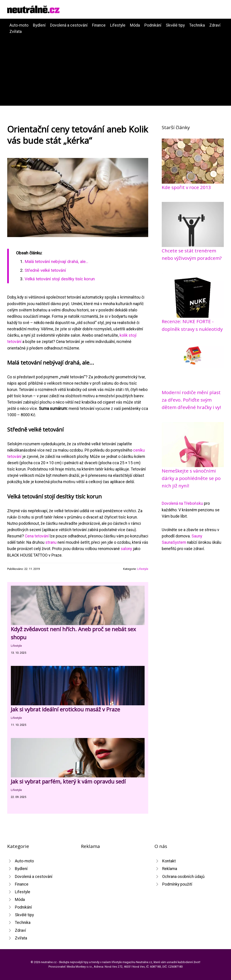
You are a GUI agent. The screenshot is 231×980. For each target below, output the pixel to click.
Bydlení (39, 25)
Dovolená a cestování (69, 25)
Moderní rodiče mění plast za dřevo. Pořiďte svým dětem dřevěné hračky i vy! (191, 400)
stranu (51, 542)
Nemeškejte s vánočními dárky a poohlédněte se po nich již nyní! (191, 478)
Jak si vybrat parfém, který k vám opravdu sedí (68, 781)
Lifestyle (118, 25)
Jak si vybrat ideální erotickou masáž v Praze (65, 709)
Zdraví (215, 25)
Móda (135, 25)
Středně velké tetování (45, 270)
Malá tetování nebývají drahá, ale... (56, 262)
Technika (197, 25)
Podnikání (153, 25)
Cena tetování (37, 536)
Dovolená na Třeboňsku (182, 503)
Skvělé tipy (175, 25)
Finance (99, 25)
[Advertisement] (115, 69)
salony (126, 549)
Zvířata (16, 32)
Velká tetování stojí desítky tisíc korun (60, 279)
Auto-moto (19, 25)
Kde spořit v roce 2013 (186, 187)
